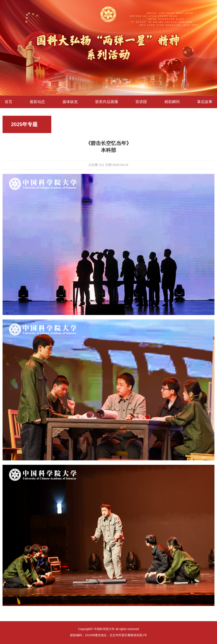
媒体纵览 (70, 102)
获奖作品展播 (107, 102)
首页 (8, 102)
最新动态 (37, 102)
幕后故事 (205, 102)
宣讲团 (141, 102)
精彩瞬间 (172, 102)
